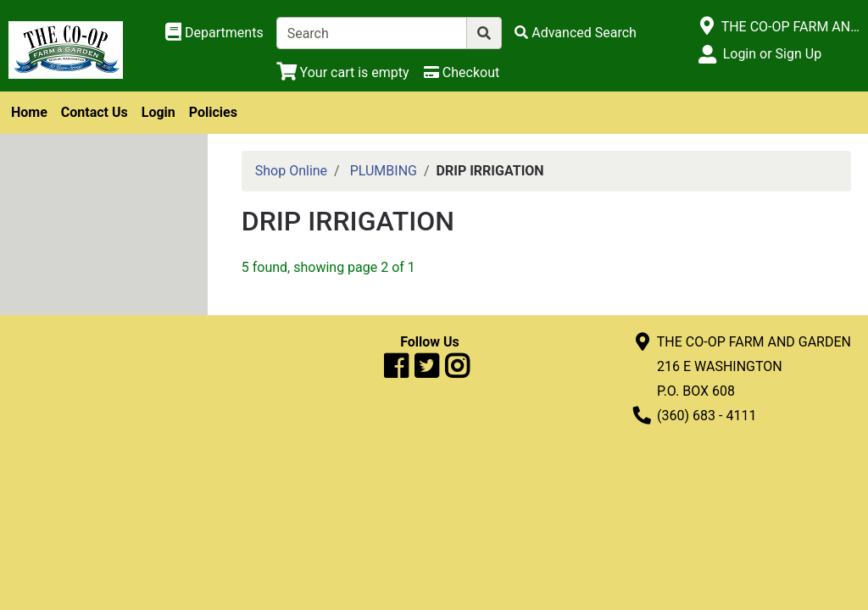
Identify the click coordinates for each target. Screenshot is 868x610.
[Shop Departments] (214, 33)
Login (159, 112)
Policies (213, 112)
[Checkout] (462, 72)
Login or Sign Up (772, 54)
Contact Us (95, 112)
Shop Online (291, 171)
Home (29, 112)
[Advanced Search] (576, 33)
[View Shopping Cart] (343, 72)
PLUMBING (384, 171)
